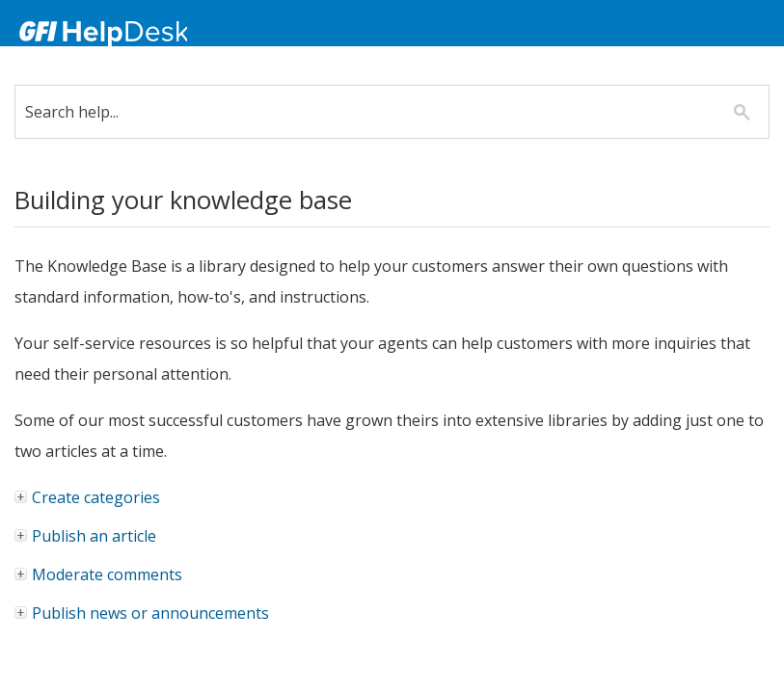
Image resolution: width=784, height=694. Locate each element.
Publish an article (86, 536)
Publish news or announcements (143, 613)
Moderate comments (99, 574)
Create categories (88, 497)
